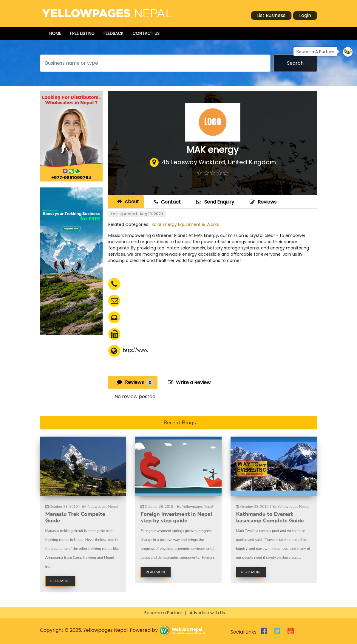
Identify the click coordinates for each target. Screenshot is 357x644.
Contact (167, 202)
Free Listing (82, 33)
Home (55, 33)
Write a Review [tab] (188, 382)
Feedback (113, 33)
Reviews (262, 202)
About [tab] (127, 202)
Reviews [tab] (134, 382)
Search (295, 63)
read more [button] (61, 581)
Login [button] (305, 15)
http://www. (136, 350)
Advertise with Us (207, 613)
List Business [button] (271, 15)
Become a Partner (163, 613)
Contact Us (146, 33)
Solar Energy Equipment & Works (185, 224)
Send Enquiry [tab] (214, 202)
